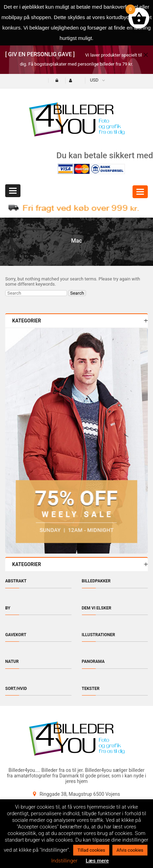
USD (94, 80)
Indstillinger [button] (64, 861)
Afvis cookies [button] (130, 850)
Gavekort (16, 635)
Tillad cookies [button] (91, 850)
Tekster (91, 689)
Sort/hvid (16, 689)
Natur (12, 661)
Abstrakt (16, 581)
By (8, 608)
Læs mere (97, 861)
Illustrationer (99, 635)
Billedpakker (96, 581)
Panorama (93, 661)
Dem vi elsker (97, 608)
